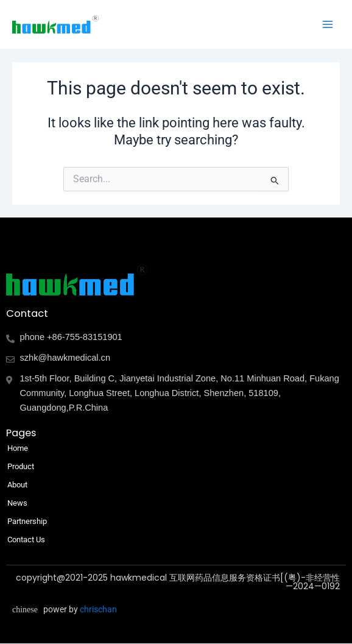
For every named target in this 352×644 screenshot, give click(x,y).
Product (24, 467)
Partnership (27, 521)
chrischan (98, 609)
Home (18, 448)
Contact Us (26, 540)
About (20, 485)
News (17, 503)
